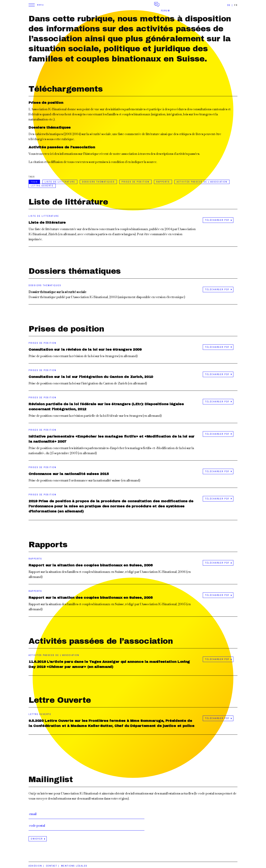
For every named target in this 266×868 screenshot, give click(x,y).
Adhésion (35, 866)
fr (236, 5)
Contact (52, 866)
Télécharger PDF (217, 220)
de (229, 5)
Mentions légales (74, 866)
